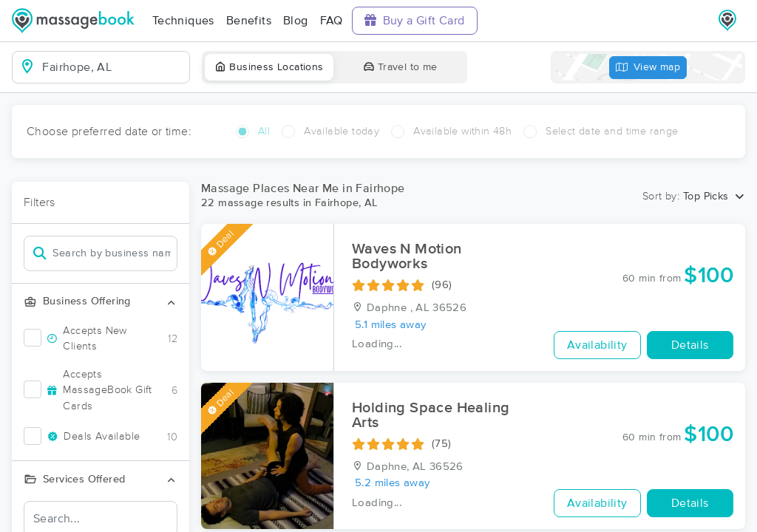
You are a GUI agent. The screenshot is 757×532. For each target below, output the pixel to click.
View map (648, 68)
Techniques (183, 21)
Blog (296, 21)
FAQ (332, 21)
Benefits (249, 21)
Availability (597, 345)
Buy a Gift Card (415, 20)
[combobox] (113, 67)
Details (690, 345)
